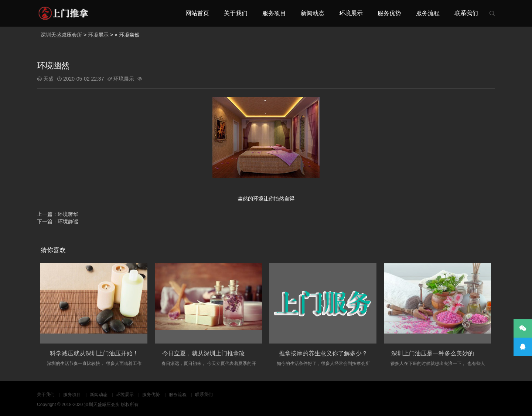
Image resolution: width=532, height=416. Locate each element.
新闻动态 (313, 13)
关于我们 (236, 13)
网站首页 (197, 13)
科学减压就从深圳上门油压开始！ (94, 353)
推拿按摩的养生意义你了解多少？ (323, 353)
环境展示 (351, 13)
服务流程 (428, 13)
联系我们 (466, 13)
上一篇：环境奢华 (58, 214)
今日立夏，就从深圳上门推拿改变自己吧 (215, 353)
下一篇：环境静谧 (58, 221)
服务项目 (274, 13)
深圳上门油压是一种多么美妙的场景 (439, 353)
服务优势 (389, 13)
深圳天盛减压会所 (61, 35)
